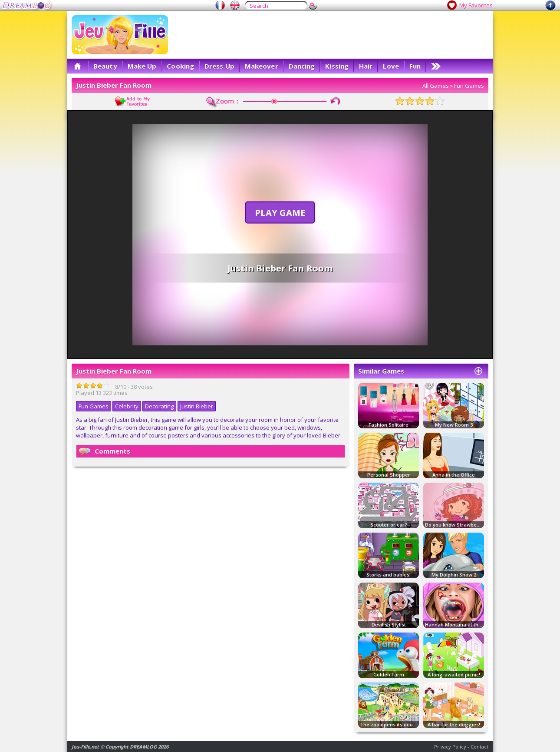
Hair (366, 66)
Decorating (159, 406)
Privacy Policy (450, 747)
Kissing (337, 66)
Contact (479, 747)
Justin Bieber (197, 406)
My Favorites (476, 5)
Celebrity (127, 406)
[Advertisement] (330, 35)
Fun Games (469, 86)
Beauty (105, 66)
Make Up (142, 66)
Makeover (262, 66)
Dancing (302, 66)
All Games (436, 86)
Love (391, 66)
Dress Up (219, 66)
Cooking (180, 66)
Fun (415, 66)
